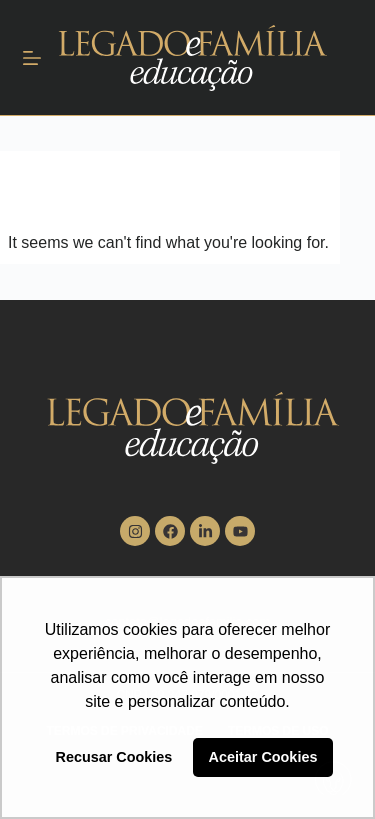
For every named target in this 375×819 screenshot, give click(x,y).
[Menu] (32, 58)
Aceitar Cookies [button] (263, 757)
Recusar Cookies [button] (114, 757)
